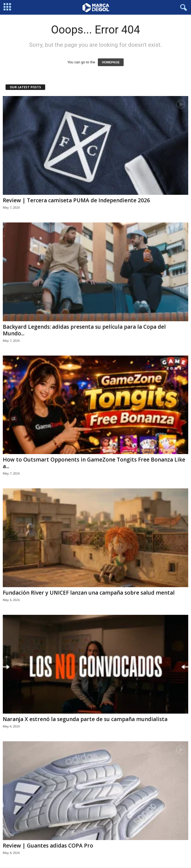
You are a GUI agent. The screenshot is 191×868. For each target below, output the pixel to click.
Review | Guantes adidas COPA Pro (48, 846)
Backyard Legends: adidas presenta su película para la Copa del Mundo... (84, 330)
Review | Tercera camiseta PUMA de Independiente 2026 (76, 200)
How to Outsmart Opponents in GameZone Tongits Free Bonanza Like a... (94, 463)
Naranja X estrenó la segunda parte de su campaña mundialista (85, 719)
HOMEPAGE (111, 62)
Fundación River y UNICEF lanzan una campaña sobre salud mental (89, 593)
